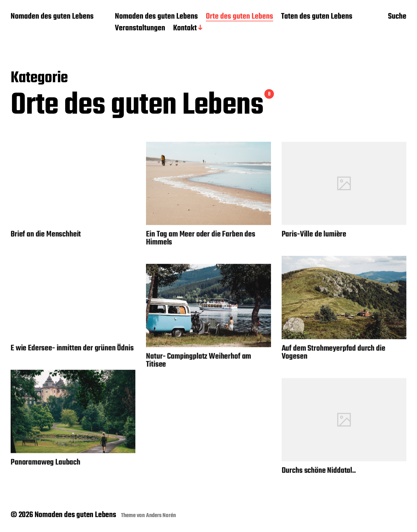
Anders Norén (161, 515)
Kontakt (185, 28)
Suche (397, 17)
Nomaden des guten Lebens (52, 17)
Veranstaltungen (140, 28)
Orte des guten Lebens (239, 17)
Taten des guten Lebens (317, 17)
